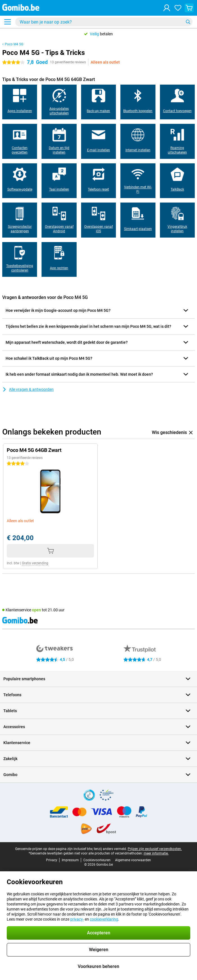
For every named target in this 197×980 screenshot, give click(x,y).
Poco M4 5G (14, 44)
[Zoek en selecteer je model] (104, 22)
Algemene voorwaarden (133, 860)
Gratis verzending (35, 563)
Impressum (70, 860)
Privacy (52, 860)
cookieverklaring (104, 919)
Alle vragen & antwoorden (28, 389)
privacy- (77, 919)
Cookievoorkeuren (97, 860)
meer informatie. (156, 853)
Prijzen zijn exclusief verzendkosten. (155, 849)
